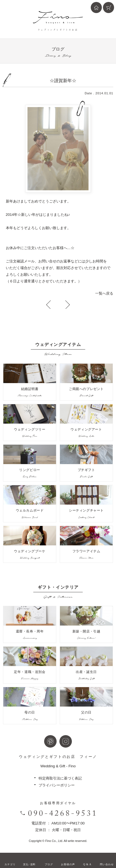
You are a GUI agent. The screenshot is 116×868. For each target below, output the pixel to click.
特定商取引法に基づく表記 (60, 778)
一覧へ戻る (104, 293)
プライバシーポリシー (57, 785)
